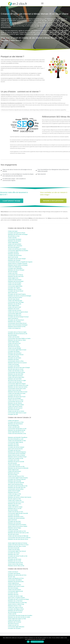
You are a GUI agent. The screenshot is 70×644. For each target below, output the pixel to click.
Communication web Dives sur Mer (16, 466)
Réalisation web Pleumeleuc (15, 353)
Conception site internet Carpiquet (16, 447)
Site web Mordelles (12, 335)
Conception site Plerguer (14, 351)
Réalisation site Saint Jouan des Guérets (18, 387)
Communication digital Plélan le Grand (17, 350)
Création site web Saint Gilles (15, 382)
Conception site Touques (14, 553)
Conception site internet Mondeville (16, 518)
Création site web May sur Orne (15, 512)
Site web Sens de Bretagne (14, 398)
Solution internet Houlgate (14, 491)
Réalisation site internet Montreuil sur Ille (18, 334)
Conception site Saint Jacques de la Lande (18, 385)
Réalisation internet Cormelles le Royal (17, 457)
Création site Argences (13, 421)
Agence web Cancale (13, 257)
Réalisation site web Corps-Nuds (16, 276)
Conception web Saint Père (14, 395)
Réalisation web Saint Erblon (15, 379)
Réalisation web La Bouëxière (15, 246)
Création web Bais (12, 238)
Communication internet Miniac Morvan (17, 323)
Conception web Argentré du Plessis (17, 233)
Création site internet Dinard (15, 280)
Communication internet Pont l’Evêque (17, 525)
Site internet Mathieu (13, 510)
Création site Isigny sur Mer (14, 494)
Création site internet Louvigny (15, 507)
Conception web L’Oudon (14, 496)
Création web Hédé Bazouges (15, 301)
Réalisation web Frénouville (14, 481)
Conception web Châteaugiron (15, 268)
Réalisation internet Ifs (13, 492)
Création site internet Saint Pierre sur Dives (18, 545)
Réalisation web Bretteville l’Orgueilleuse (18, 437)
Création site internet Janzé (14, 307)
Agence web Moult (12, 520)
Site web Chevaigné (13, 272)
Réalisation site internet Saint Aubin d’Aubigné (19, 368)
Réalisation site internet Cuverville (16, 462)
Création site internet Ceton (14, 585)
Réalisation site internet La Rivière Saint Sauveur (20, 497)
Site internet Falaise (13, 475)
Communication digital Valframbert (16, 627)
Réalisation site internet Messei (15, 611)
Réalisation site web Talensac (15, 403)
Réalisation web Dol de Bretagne (16, 281)
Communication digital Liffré (15, 314)
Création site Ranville (13, 529)
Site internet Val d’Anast (14, 410)
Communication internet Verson (15, 562)
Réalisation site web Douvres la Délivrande (18, 468)
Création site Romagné (13, 364)
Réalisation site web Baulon (15, 241)
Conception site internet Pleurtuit (16, 355)
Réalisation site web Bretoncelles (16, 582)
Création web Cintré (13, 273)
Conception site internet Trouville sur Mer (18, 556)
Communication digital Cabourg (15, 442)
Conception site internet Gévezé (16, 291)
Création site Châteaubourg (14, 267)
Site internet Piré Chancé (14, 347)
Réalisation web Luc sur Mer (15, 508)
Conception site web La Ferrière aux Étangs (18, 599)
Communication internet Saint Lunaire (17, 389)
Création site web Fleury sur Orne (16, 476)
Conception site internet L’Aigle (15, 596)
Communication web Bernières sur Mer (17, 429)
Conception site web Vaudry (15, 559)
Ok (28, 642)
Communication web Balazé (15, 239)
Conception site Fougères (14, 288)
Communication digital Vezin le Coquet (17, 413)
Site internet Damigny (13, 588)
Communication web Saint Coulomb (16, 372)
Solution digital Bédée (13, 243)
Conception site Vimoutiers (14, 628)
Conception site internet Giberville (16, 483)
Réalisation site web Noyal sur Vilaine (17, 340)
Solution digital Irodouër (14, 306)
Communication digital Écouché (15, 591)
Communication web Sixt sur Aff (15, 401)
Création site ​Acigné (13, 231)
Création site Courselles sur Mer (16, 458)
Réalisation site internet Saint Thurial (17, 397)
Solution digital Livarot (13, 505)
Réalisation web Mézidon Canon (16, 517)
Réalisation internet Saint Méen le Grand (18, 392)
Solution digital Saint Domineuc (15, 376)
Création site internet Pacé (14, 343)
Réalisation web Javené (14, 309)
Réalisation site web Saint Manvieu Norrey (18, 539)
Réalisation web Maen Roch (15, 315)
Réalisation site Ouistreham (14, 523)
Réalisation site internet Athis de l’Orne (17, 575)
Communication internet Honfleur (16, 489)
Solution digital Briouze (13, 583)
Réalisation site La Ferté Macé (15, 601)
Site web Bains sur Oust (14, 236)
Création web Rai (12, 614)
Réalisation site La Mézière (14, 322)
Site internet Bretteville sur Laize (16, 439)
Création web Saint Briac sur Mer (16, 371)
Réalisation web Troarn (13, 554)
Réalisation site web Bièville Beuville (17, 430)
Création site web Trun (13, 625)
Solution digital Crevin (13, 278)
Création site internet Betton (15, 244)
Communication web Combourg (15, 275)
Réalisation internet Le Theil (15, 606)
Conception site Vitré (13, 414)
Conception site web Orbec (14, 521)
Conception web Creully (14, 460)
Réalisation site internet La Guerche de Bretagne (20, 296)
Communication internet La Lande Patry (17, 603)
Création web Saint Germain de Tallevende (18, 536)
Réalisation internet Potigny (14, 528)
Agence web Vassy (12, 558)
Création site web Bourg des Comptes (17, 249)
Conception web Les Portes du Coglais (17, 332)
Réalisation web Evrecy (14, 473)
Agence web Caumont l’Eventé (15, 449)
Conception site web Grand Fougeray (17, 294)
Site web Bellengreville (13, 425)
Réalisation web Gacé (13, 594)
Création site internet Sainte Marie (16, 377)
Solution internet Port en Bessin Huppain (18, 526)
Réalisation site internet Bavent (15, 424)
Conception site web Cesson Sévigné (17, 259)
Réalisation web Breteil (13, 254)
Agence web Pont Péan (14, 356)
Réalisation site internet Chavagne (16, 270)
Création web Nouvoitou (14, 337)
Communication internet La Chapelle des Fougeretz (20, 262)
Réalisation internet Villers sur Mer (16, 566)
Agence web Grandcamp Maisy (15, 484)
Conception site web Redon (14, 358)
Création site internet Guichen (15, 297)
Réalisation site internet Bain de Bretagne (18, 234)
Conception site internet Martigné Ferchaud (18, 317)
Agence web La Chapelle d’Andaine (16, 598)
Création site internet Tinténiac (15, 406)
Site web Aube (12, 577)
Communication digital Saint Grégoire (17, 384)
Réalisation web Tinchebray (14, 622)
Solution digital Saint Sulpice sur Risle (17, 619)
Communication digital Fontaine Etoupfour (18, 478)
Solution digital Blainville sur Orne (16, 432)
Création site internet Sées (14, 620)
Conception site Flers (13, 593)
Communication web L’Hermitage (16, 302)
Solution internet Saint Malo (14, 390)
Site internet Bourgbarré (14, 247)
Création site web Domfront (14, 590)
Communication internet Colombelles (17, 454)
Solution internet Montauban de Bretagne (18, 325)
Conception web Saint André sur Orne (17, 531)
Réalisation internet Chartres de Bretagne (18, 265)
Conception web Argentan (14, 573)
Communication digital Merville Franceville (18, 513)
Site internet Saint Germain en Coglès (17, 380)
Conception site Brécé (13, 252)
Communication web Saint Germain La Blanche (19, 538)
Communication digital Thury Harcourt (17, 551)
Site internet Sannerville (14, 548)
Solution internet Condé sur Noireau (16, 455)
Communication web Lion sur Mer (16, 502)
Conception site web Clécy (14, 450)
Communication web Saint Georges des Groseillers (20, 615)
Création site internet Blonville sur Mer (17, 433)
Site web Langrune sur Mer (14, 499)
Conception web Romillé (14, 366)
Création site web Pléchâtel (14, 348)
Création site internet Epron (14, 471)
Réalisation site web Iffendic (15, 304)
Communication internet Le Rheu (16, 361)
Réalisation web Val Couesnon (15, 408)
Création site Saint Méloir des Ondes (17, 393)
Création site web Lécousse (15, 310)
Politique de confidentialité (37, 642)
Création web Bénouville (14, 427)
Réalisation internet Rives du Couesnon (17, 363)
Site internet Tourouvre (13, 624)
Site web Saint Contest (13, 534)
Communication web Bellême (15, 580)
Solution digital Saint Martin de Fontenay (18, 543)
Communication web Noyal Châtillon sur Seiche (19, 338)
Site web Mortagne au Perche (15, 612)
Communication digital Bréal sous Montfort (18, 251)
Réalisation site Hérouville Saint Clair (17, 487)
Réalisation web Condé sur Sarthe (16, 586)
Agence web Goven (13, 293)
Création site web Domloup (14, 285)
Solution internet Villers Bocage (15, 564)
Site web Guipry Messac (14, 299)
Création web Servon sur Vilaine (16, 400)
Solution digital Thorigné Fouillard (16, 405)
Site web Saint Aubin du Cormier (16, 369)
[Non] (68, 640)
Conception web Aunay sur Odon (16, 422)
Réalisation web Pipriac (14, 345)
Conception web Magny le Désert (16, 609)
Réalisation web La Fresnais (15, 289)
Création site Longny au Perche (15, 607)
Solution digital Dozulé (13, 470)
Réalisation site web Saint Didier (16, 374)
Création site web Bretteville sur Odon (17, 441)
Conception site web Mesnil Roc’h (16, 320)
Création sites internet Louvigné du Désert (18, 312)
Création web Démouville (14, 465)
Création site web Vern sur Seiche (16, 411)
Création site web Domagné (15, 283)
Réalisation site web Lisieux (15, 504)
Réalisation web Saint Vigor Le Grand (17, 546)
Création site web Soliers (14, 550)
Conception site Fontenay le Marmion (17, 479)
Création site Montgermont (14, 328)
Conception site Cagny (13, 444)
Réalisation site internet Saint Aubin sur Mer (18, 533)
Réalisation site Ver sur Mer (14, 561)
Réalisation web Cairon (13, 445)
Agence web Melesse (13, 318)
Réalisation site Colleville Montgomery (17, 452)
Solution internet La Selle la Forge (16, 604)
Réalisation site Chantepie (14, 260)
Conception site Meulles (14, 515)
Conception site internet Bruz (15, 255)
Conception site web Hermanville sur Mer (18, 486)
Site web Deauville (12, 463)
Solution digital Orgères (14, 342)
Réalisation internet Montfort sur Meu (17, 326)
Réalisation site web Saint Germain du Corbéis (19, 617)
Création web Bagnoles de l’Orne (16, 578)
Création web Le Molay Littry (15, 500)
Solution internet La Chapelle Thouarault (17, 264)
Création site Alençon (13, 572)
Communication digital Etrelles (15, 286)
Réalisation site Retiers (13, 359)
